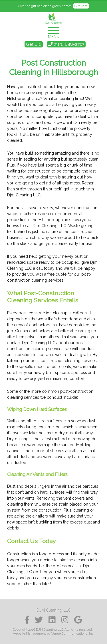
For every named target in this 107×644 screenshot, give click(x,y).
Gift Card (81, 6)
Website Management (29, 633)
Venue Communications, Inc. (73, 633)
